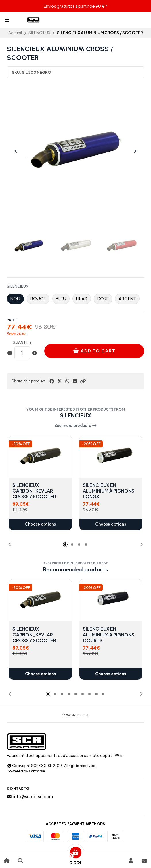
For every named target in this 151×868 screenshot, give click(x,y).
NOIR (15, 299)
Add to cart (94, 351)
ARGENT (127, 299)
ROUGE (38, 299)
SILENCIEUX (39, 33)
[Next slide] (135, 151)
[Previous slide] (16, 151)
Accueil (15, 33)
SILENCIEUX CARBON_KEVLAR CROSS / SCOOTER (34, 491)
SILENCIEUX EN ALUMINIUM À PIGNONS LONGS (109, 491)
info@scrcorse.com (30, 796)
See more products (76, 426)
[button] (83, 381)
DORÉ (103, 299)
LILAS (82, 299)
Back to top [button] (76, 715)
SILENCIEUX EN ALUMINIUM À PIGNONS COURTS (109, 634)
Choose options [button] (40, 524)
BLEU (61, 299)
